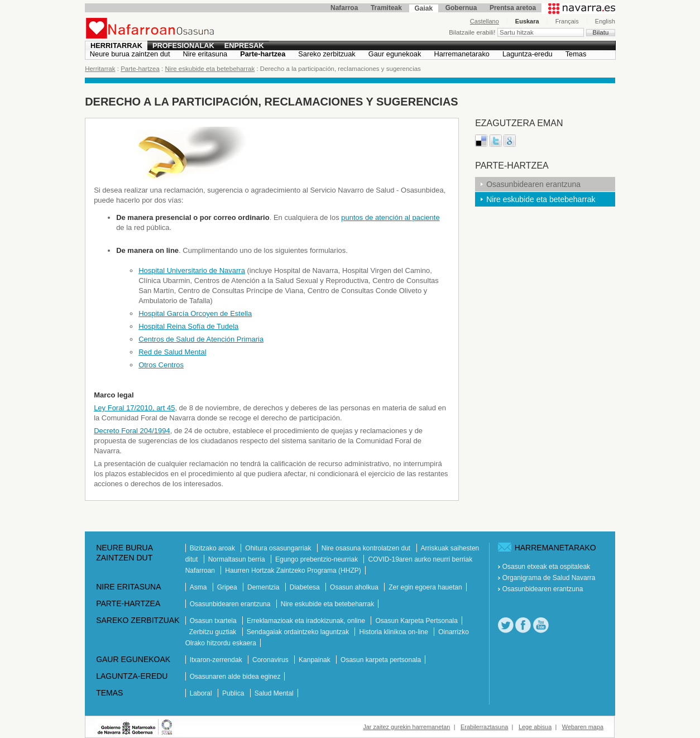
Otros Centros (161, 365)
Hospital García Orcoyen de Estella (195, 313)
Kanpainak (315, 660)
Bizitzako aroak (214, 548)
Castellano (485, 21)
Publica (234, 693)
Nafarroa (344, 8)
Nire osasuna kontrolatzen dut (367, 548)
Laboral (202, 693)
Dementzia (264, 587)
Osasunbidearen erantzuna (533, 184)
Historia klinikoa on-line (394, 632)
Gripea (228, 587)
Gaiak (423, 8)
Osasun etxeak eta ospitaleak (546, 567)
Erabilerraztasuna (484, 727)
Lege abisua (535, 727)
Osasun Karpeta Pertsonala (416, 621)
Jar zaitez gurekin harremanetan (406, 727)
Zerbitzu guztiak (214, 632)
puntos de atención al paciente (390, 217)
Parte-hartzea (263, 54)
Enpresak (244, 45)
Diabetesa (306, 587)
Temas (576, 54)
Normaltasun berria (238, 559)
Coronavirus (271, 660)
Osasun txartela (214, 621)
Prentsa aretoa (513, 8)
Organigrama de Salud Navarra (549, 578)
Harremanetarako (462, 54)
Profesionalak (183, 45)
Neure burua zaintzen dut (130, 54)
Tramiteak (386, 8)
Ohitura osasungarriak (279, 548)
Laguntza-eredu (528, 54)
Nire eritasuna (205, 54)
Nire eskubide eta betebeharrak (210, 69)
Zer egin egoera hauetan (425, 587)
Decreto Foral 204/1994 (132, 431)
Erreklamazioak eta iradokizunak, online (307, 621)
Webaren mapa (583, 727)
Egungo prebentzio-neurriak (317, 559)
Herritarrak (116, 45)
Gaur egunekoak (395, 54)
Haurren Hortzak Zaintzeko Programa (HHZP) (293, 571)
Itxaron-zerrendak (217, 660)
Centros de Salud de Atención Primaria (201, 339)
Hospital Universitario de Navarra (192, 270)
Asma (199, 587)
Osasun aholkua (355, 587)
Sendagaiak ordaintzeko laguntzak (299, 632)
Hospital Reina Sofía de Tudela (188, 326)
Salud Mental (274, 693)
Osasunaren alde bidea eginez (235, 677)
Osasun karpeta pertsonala (381, 660)
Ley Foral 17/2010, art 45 (134, 408)
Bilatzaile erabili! (473, 32)
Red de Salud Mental (172, 352)
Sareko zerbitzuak (327, 54)
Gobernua (461, 8)
